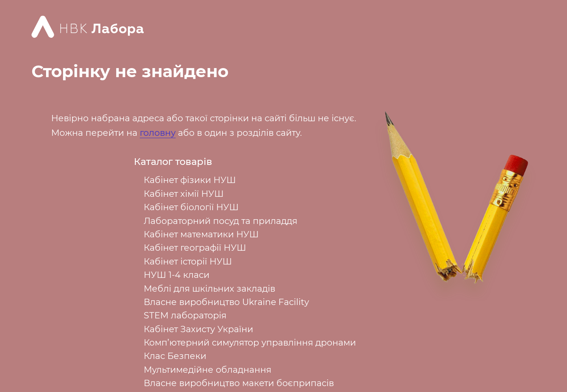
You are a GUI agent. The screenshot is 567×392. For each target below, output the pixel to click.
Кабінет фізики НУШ (190, 180)
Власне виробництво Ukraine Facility (226, 302)
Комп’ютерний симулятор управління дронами (250, 343)
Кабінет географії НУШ (195, 248)
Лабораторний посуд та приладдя (220, 221)
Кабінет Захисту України (198, 329)
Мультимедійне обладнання (208, 370)
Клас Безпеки (175, 356)
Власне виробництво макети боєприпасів (239, 383)
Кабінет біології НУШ (191, 207)
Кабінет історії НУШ (188, 262)
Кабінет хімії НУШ (184, 194)
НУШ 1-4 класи (177, 275)
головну (158, 133)
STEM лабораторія (185, 315)
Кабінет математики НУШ (201, 234)
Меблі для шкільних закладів (209, 289)
